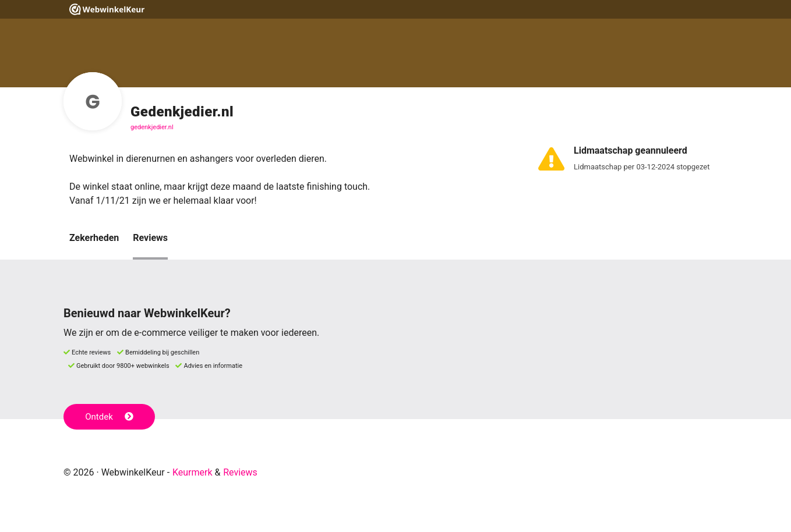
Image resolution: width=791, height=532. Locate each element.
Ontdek (109, 417)
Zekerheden (94, 238)
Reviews (150, 238)
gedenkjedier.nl (152, 127)
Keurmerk (193, 472)
